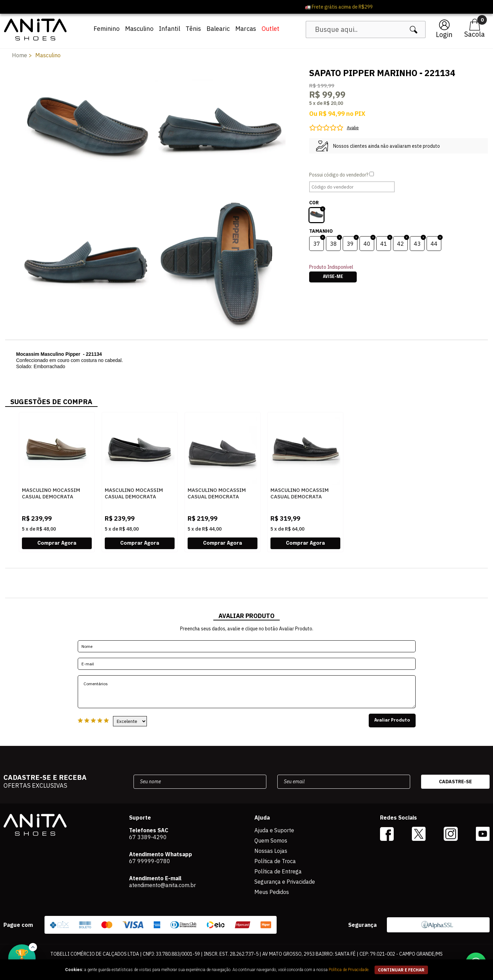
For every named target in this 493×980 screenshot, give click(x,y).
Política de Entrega (278, 871)
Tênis (193, 29)
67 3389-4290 (148, 837)
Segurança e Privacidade (285, 882)
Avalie (353, 128)
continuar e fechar (401, 970)
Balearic (218, 29)
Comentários (247, 692)
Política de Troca (275, 861)
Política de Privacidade (349, 970)
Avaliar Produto (392, 721)
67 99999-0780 (150, 861)
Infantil (169, 29)
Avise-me (333, 277)
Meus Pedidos (272, 892)
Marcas (246, 29)
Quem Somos (271, 840)
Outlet (270, 29)
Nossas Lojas (271, 851)
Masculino (139, 29)
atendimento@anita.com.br (162, 885)
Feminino (106, 29)
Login (444, 34)
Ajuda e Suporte (274, 830)
